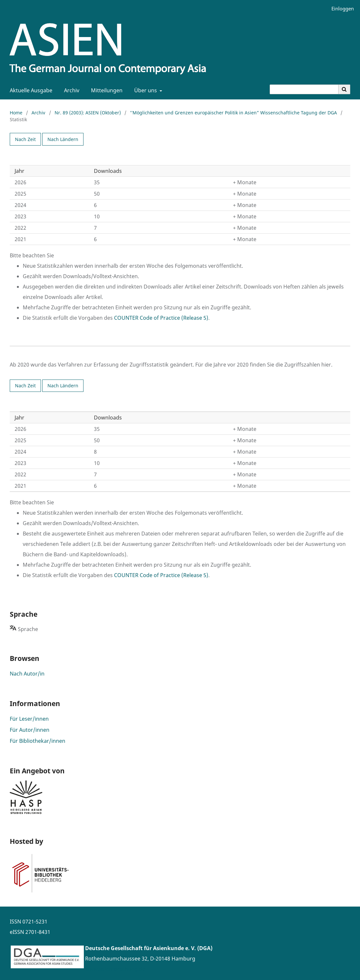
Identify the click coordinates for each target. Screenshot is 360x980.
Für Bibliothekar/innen (38, 741)
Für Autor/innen (30, 730)
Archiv (70, 90)
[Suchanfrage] (304, 89)
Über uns (145, 90)
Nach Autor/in (27, 674)
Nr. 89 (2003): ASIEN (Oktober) (88, 113)
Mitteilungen (105, 90)
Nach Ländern (63, 139)
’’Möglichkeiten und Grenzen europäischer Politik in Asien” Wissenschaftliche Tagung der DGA (233, 113)
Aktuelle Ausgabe (30, 90)
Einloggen (340, 9)
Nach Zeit (25, 139)
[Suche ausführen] (344, 89)
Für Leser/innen (29, 719)
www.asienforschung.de (115, 969)
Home (16, 113)
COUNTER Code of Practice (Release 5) (161, 318)
